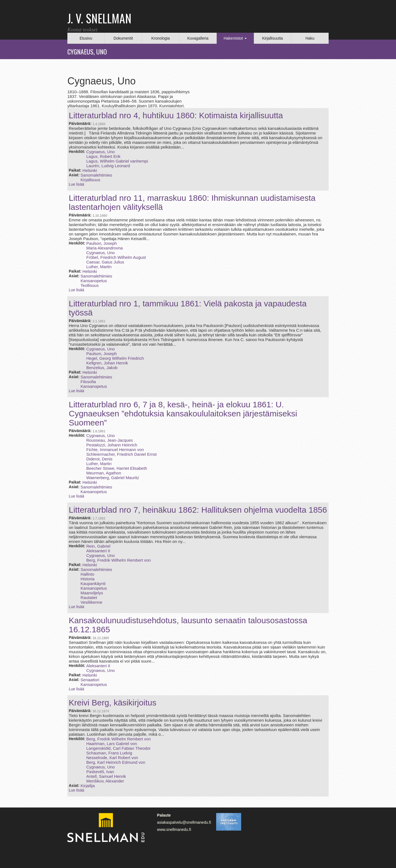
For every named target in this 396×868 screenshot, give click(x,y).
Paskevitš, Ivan (100, 772)
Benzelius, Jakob (102, 368)
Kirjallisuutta (272, 38)
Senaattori (90, 680)
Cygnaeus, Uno (101, 152)
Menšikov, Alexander (105, 781)
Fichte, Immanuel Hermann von (115, 450)
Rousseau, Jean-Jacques (110, 440)
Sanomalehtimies (96, 175)
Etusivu (86, 38)
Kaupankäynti (93, 583)
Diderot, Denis (99, 459)
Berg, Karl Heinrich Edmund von (116, 762)
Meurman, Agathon (104, 473)
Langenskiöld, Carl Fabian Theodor (119, 748)
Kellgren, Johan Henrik (107, 363)
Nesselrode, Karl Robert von (112, 758)
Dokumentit (123, 38)
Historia (88, 579)
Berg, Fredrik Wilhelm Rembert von (119, 560)
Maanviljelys (92, 593)
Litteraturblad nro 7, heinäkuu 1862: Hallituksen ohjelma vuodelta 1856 (198, 510)
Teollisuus (90, 285)
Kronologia (160, 38)
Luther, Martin (99, 267)
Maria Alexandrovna (105, 248)
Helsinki (90, 170)
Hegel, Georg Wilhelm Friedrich (115, 358)
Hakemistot (235, 38)
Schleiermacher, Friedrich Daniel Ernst (122, 454)
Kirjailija (88, 786)
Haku (310, 38)
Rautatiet (89, 598)
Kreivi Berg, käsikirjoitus (112, 703)
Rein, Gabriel (98, 546)
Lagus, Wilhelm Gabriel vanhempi (117, 161)
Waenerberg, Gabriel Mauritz (113, 478)
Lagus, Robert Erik (103, 156)
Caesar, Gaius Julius (105, 262)
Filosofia (88, 382)
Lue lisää (76, 184)
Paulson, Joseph (102, 243)
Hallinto (87, 574)
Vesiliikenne (91, 602)
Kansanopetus (94, 281)
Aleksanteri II (98, 551)
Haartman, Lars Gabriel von (112, 744)
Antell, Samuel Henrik (106, 776)
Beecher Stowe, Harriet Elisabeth (117, 468)
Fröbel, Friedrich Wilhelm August (116, 257)
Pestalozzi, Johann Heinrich (112, 445)
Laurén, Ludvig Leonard (108, 166)
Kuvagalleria (198, 38)
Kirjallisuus (90, 180)
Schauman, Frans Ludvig (109, 753)
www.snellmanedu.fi (174, 829)
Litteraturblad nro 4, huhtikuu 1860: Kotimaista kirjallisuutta (176, 115)
